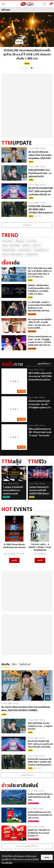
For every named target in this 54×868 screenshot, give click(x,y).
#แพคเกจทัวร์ (25, 250)
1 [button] (22, 68)
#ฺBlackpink (9, 250)
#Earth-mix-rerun (13, 255)
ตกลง (47, 857)
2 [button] (25, 68)
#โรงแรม (20, 241)
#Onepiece (32, 255)
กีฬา (14, 664)
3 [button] (27, 68)
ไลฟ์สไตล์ (25, 664)
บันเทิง (6, 664)
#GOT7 (37, 246)
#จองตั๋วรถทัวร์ (41, 250)
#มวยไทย (32, 241)
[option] (27, 39)
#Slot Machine (11, 246)
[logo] (27, 4)
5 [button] (32, 68)
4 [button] (29, 68)
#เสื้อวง (26, 246)
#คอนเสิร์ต (7, 241)
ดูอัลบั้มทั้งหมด (44, 364)
